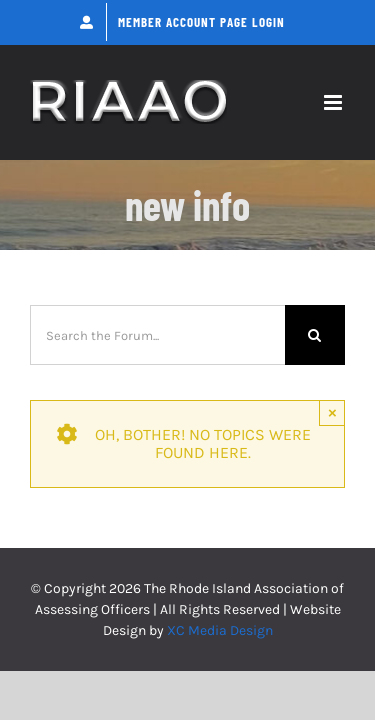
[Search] (315, 335)
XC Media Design (220, 630)
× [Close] (332, 412)
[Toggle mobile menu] (334, 102)
